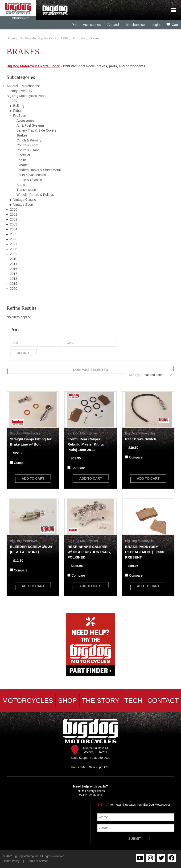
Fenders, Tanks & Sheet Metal (39, 170)
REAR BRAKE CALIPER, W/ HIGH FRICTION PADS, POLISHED (89, 552)
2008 (14, 249)
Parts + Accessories (86, 25)
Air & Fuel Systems (31, 125)
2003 (14, 224)
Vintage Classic (25, 200)
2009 (14, 254)
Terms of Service (38, 861)
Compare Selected (90, 370)
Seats (21, 185)
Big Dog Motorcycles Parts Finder (33, 66)
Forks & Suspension (31, 175)
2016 (14, 269)
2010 (14, 259)
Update (23, 353)
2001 (14, 214)
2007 (14, 244)
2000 (14, 209)
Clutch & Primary (29, 140)
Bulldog (19, 106)
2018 (14, 279)
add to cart (33, 478)
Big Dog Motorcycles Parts (38, 38)
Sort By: (134, 375)
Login (156, 25)
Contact (163, 701)
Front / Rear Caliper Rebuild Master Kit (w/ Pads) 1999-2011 (86, 444)
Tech (133, 701)
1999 (64, 38)
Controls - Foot (27, 145)
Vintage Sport (23, 205)
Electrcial (23, 155)
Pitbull (18, 111)
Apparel (113, 25)
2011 (14, 264)
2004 (14, 229)
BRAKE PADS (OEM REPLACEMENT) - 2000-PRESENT (145, 552)
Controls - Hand (28, 150)
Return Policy (11, 861)
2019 (14, 284)
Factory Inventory (19, 91)
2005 (14, 234)
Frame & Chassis (29, 180)
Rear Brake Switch (141, 439)
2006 (14, 239)
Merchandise (135, 25)
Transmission (26, 190)
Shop (68, 701)
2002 (14, 219)
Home (11, 38)
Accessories (25, 121)
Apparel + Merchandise (24, 86)
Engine (22, 160)
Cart (172, 25)
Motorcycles (28, 701)
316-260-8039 (93, 795)
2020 (14, 289)
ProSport (79, 38)
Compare (21, 463)
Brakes (95, 38)
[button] (90, 330)
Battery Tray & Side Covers (36, 130)
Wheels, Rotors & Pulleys (35, 195)
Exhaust (23, 165)
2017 (14, 274)
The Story (101, 701)
